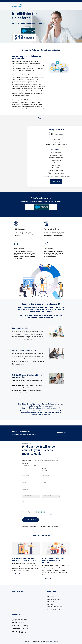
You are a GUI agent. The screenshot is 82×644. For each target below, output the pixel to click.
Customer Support (45, 470)
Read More (18, 574)
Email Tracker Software (54, 599)
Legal (51, 641)
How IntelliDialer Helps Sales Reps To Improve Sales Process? (53, 560)
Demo (35, 466)
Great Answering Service (54, 609)
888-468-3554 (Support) (20, 626)
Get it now (56, 182)
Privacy (56, 641)
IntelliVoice (51, 602)
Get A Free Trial (62, 433)
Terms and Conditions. (31, 528)
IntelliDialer (51, 597)
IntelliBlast (50, 604)
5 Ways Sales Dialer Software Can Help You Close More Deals (24, 559)
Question (26, 466)
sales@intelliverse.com (20, 628)
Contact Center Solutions (54, 607)
